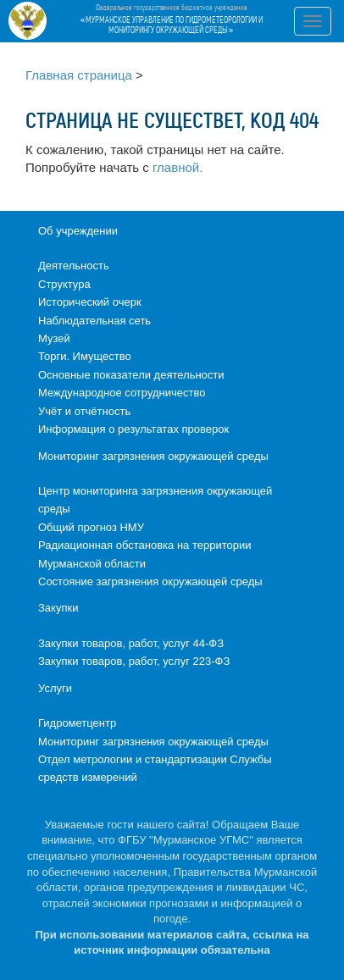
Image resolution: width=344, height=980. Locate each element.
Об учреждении (78, 231)
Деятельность (74, 266)
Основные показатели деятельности (131, 375)
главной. (178, 167)
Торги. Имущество (85, 356)
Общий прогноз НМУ (91, 527)
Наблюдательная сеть (94, 321)
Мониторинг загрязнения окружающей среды (153, 456)
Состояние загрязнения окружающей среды (150, 581)
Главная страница (79, 75)
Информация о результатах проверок (133, 429)
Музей (54, 338)
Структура (64, 284)
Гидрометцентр (77, 723)
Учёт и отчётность (84, 411)
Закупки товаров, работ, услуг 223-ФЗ (134, 661)
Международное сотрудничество (122, 393)
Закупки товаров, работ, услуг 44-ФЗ (131, 643)
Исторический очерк (90, 302)
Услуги (55, 688)
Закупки (58, 608)
